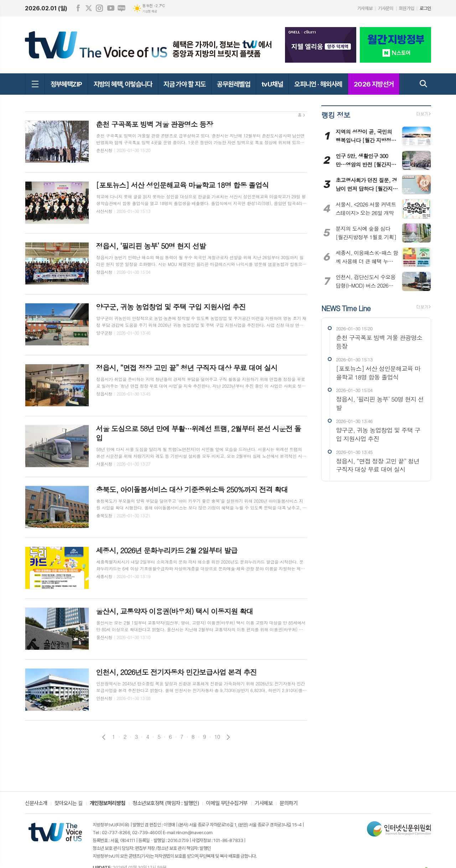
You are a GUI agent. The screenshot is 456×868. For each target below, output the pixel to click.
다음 (228, 737)
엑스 (89, 8)
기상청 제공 (150, 11)
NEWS (346, 308)
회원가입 (406, 8)
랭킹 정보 (336, 115)
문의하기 (289, 804)
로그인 (425, 8)
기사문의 (385, 8)
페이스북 (78, 8)
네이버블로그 (121, 8)
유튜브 (111, 8)
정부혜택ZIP (66, 84)
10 (217, 737)
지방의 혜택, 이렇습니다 (123, 84)
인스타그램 (99, 8)
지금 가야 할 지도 (185, 84)
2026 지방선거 (374, 84)
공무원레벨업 (234, 84)
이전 (104, 737)
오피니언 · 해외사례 (318, 84)
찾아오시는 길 (69, 804)
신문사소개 (36, 804)
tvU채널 (272, 84)
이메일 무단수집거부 (227, 804)
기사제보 (365, 8)
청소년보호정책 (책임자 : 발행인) (166, 804)
